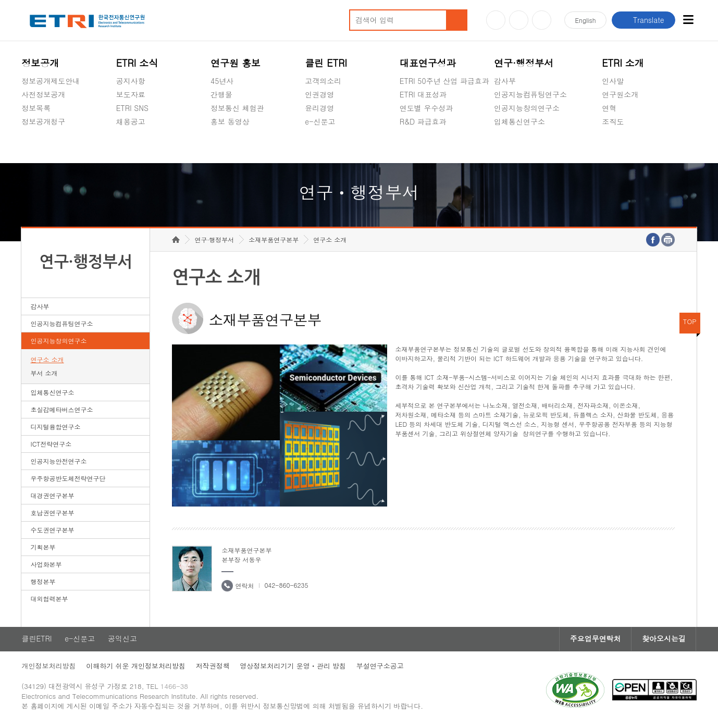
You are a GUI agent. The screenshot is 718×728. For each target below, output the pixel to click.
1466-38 (174, 688)
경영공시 (36, 146)
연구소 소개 (47, 360)
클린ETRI (36, 640)
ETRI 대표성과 (423, 94)
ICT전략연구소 (51, 445)
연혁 (609, 108)
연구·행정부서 (524, 63)
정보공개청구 (43, 121)
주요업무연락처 (595, 640)
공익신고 (319, 146)
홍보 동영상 (230, 121)
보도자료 (131, 94)
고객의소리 (323, 81)
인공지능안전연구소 (59, 462)
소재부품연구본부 (274, 240)
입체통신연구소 (519, 121)
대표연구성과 (428, 63)
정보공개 (40, 63)
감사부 (505, 81)
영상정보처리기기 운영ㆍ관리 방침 (293, 667)
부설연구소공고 (381, 667)
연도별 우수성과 (426, 108)
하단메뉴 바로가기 (0, 0)
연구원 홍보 (236, 63)
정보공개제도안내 (51, 81)
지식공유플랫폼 (425, 146)
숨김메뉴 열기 (27, 134)
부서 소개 (44, 374)
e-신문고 (320, 121)
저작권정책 (213, 667)
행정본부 (43, 582)
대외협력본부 (49, 600)
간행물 (221, 94)
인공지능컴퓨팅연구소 (530, 94)
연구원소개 (620, 94)
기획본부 (43, 548)
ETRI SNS (132, 108)
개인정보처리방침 (48, 667)
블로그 (519, 20)
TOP (690, 322)
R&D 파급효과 (423, 121)
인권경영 (319, 94)
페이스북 (542, 20)
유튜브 (496, 20)
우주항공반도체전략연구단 (68, 479)
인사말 (613, 81)
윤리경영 (319, 108)
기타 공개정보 (625, 146)
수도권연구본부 (53, 531)
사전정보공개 (43, 94)
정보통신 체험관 (237, 108)
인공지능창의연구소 (527, 108)
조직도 (613, 121)
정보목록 (36, 108)
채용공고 (131, 121)
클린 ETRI (326, 63)
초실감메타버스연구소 (530, 146)
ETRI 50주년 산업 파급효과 (444, 81)
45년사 (222, 81)
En (585, 20)
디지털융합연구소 (56, 428)
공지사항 (131, 81)
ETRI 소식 (137, 63)
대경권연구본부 (53, 496)
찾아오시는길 (664, 640)
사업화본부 (46, 565)
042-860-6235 (286, 586)
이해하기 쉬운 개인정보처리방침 (136, 667)
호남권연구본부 (53, 514)
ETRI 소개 (623, 63)
